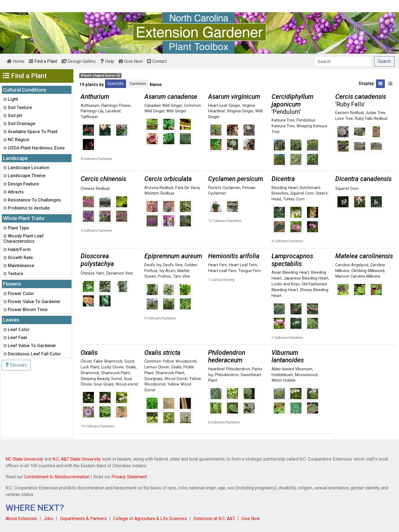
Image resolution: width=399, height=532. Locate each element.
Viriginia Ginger (240, 111)
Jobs (48, 519)
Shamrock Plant (116, 373)
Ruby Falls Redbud (371, 119)
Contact (157, 61)
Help (107, 61)
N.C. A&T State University (77, 459)
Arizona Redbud (159, 188)
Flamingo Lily (92, 111)
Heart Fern (218, 265)
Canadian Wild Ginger (163, 106)
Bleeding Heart (285, 188)
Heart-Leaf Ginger (224, 106)
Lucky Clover (112, 367)
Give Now (131, 61)
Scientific (116, 84)
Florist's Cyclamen (224, 188)
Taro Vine (181, 276)
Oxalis (131, 367)
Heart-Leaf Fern (222, 271)
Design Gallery (79, 61)
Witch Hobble (284, 380)
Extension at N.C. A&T (214, 519)
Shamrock (90, 373)
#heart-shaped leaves (100, 76)
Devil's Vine (173, 265)
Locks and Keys (286, 284)
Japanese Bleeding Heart (306, 278)
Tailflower (89, 117)
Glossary (16, 365)
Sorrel (117, 379)
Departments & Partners (83, 519)
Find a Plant (43, 61)
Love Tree (344, 119)
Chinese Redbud (95, 189)
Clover (86, 361)
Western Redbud (159, 193)
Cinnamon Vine (119, 273)
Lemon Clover (157, 367)
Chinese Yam (92, 273)
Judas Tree (375, 113)
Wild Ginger (176, 111)
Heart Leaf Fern (243, 265)
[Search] (343, 61)
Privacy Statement (129, 477)
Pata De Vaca (187, 188)
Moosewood (306, 375)
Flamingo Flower (116, 106)
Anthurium (90, 106)
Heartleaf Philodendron (229, 369)
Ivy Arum (167, 271)
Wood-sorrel (127, 384)
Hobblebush (282, 375)
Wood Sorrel (176, 379)
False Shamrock (108, 361)
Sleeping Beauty (95, 379)
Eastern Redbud (349, 113)
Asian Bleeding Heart (290, 273)
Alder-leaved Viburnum (292, 369)
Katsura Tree (283, 120)
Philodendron (227, 375)
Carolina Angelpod (352, 265)
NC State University (24, 459)
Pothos (164, 276)
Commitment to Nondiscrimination (57, 477)
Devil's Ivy (153, 265)
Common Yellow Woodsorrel (170, 361)
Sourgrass (154, 379)
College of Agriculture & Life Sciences (150, 519)
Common (138, 84)
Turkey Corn (294, 199)
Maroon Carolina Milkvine (358, 276)
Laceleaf (113, 111)
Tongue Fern (250, 271)
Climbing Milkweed (368, 271)
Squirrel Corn (302, 193)
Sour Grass (104, 384)
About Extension (21, 519)
